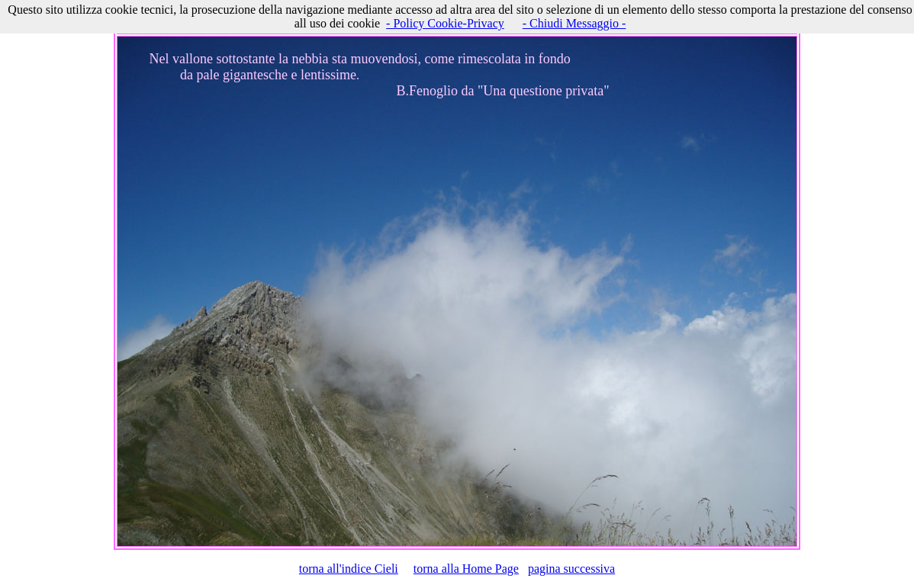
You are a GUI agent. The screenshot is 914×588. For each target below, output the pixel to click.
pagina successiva (571, 569)
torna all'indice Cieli (349, 569)
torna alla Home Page (466, 569)
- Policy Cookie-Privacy (445, 23)
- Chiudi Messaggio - (574, 23)
